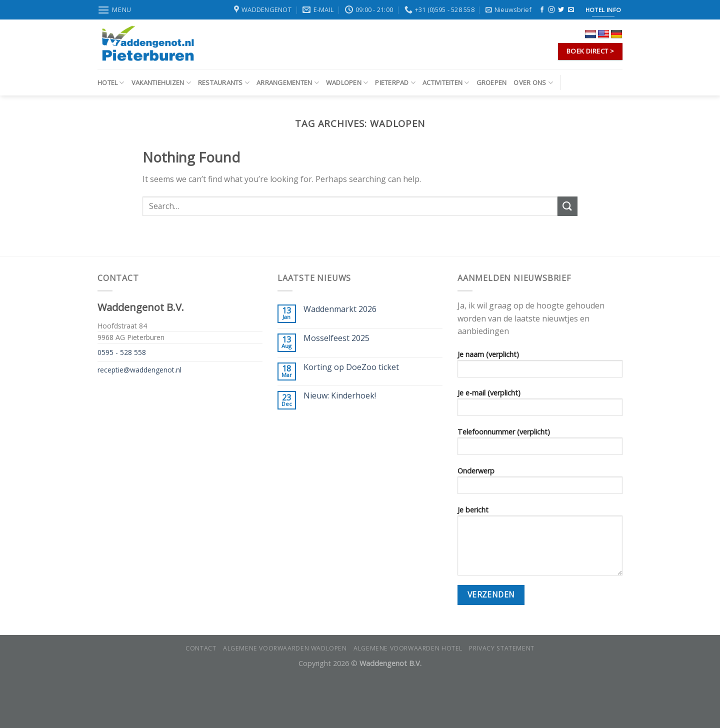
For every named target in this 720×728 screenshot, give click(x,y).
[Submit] (567, 206)
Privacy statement (501, 648)
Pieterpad (395, 83)
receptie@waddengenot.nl (139, 370)
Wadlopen (347, 83)
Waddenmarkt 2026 (340, 309)
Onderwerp (540, 483)
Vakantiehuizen (161, 83)
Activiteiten (446, 83)
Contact (201, 648)
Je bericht (540, 544)
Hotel (111, 83)
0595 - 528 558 (122, 352)
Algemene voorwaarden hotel (408, 648)
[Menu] (114, 10)
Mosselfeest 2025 (336, 338)
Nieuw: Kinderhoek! (340, 396)
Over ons (533, 83)
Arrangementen (288, 83)
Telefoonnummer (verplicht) (540, 444)
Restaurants (224, 83)
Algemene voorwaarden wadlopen (285, 648)
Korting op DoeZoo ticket (351, 367)
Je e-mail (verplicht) (540, 405)
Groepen (492, 82)
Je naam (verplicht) (540, 367)
